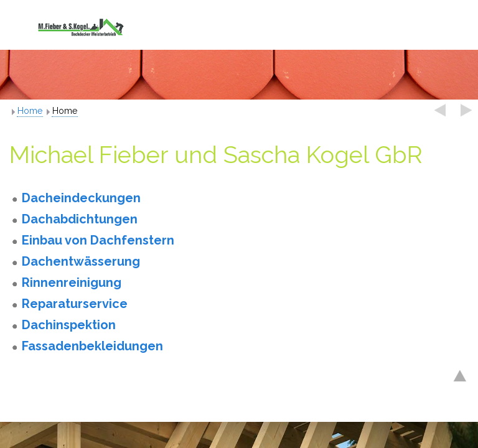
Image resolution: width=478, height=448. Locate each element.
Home (30, 111)
